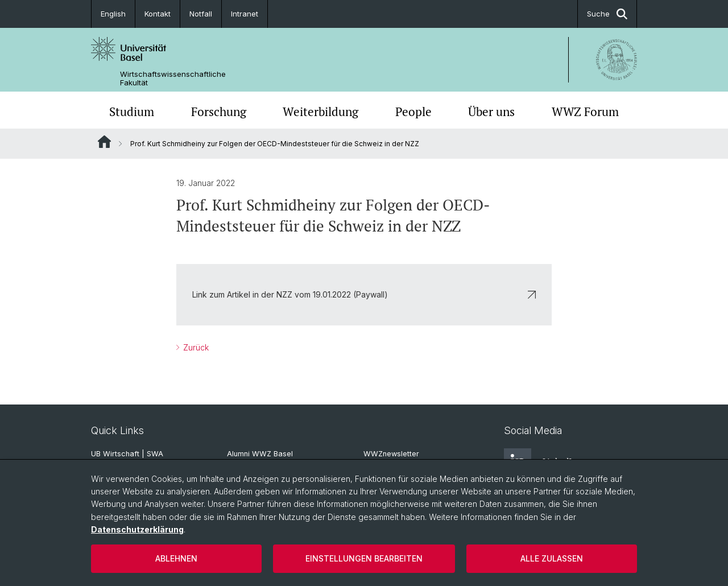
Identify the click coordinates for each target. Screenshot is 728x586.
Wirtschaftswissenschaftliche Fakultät (173, 79)
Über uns (491, 112)
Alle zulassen (552, 558)
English (113, 14)
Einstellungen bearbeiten (364, 558)
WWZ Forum (585, 112)
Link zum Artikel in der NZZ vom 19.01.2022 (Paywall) (364, 294)
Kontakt (158, 14)
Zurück (195, 347)
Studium (132, 112)
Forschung (219, 112)
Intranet (245, 14)
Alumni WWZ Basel (260, 454)
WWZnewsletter (391, 454)
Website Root (104, 142)
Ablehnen (176, 558)
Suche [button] (607, 14)
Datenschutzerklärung (137, 529)
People (413, 112)
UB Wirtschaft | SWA (127, 454)
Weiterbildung (320, 112)
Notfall (201, 14)
